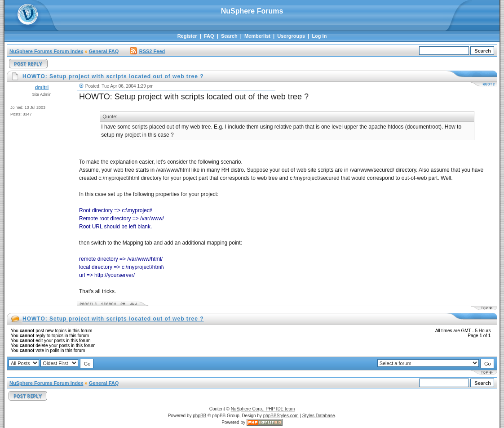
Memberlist (257, 36)
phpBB (199, 416)
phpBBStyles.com (281, 416)
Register (187, 36)
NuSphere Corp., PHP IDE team (263, 409)
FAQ (209, 36)
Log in (319, 36)
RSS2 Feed (147, 51)
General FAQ (104, 51)
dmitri (42, 87)
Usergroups (291, 36)
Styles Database (319, 416)
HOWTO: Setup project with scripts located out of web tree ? (113, 319)
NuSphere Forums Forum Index (46, 51)
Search (229, 36)
